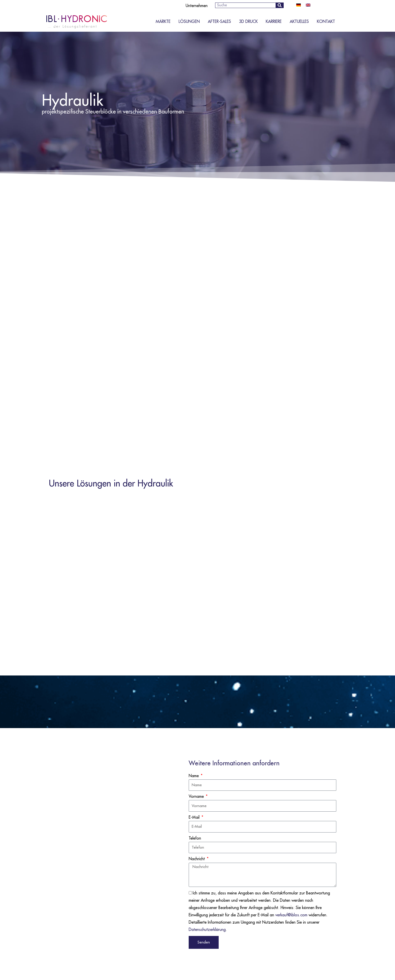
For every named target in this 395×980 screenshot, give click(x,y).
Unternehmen (197, 6)
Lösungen (189, 22)
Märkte (163, 22)
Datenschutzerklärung (207, 930)
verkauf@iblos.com (291, 915)
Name (194, 776)
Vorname (197, 797)
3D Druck (248, 22)
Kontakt (326, 22)
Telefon (195, 838)
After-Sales (219, 22)
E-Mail (195, 817)
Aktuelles (299, 22)
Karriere (274, 22)
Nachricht (197, 859)
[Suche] (279, 5)
